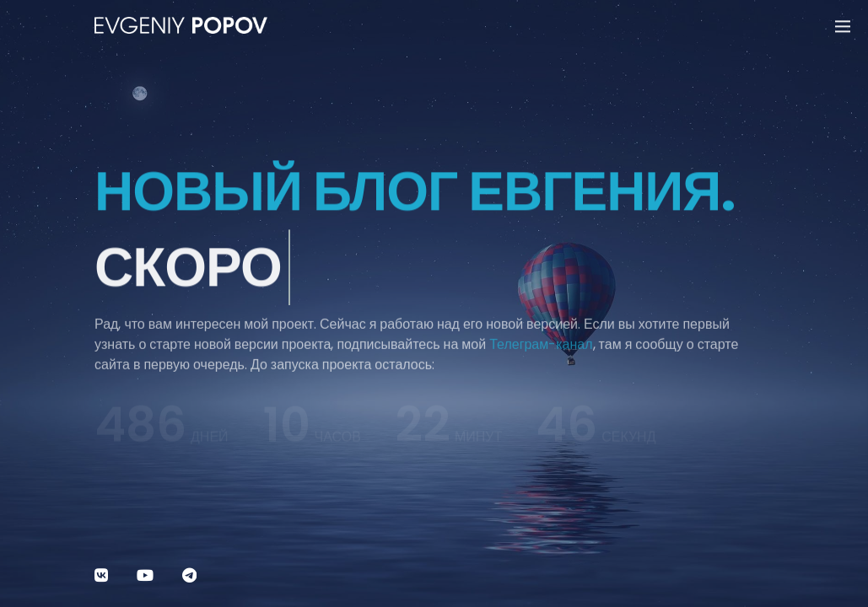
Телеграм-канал (541, 353)
